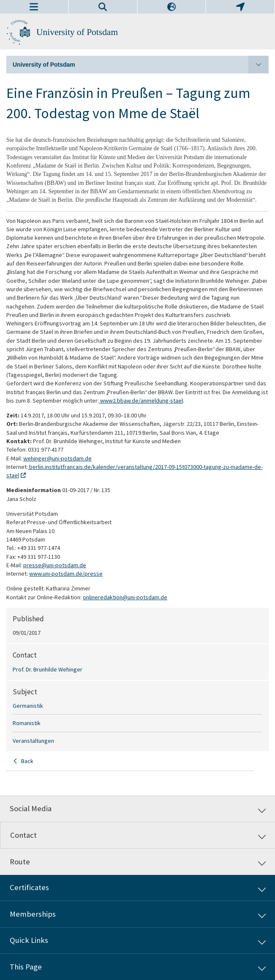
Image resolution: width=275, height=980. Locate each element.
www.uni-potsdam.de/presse (66, 574)
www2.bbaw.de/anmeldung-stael (141, 401)
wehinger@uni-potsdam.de (57, 458)
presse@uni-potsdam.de (55, 565)
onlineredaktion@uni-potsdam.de (125, 597)
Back (27, 761)
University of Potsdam (77, 32)
